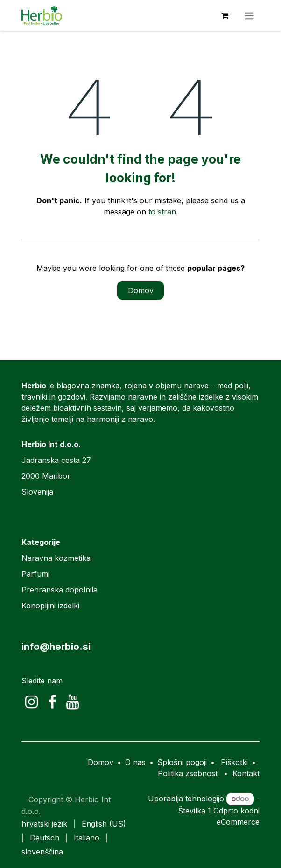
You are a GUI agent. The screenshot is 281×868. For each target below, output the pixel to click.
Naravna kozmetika (56, 558)
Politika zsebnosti (188, 773)
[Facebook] (52, 702)
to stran (162, 212)
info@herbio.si (56, 646)
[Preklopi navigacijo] (249, 15)
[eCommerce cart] (225, 15)
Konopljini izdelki (50, 606)
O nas (135, 762)
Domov (141, 290)
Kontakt (246, 773)
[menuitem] (44, 824)
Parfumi (35, 574)
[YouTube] (73, 702)
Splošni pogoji (182, 762)
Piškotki (234, 762)
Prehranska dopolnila (60, 590)
